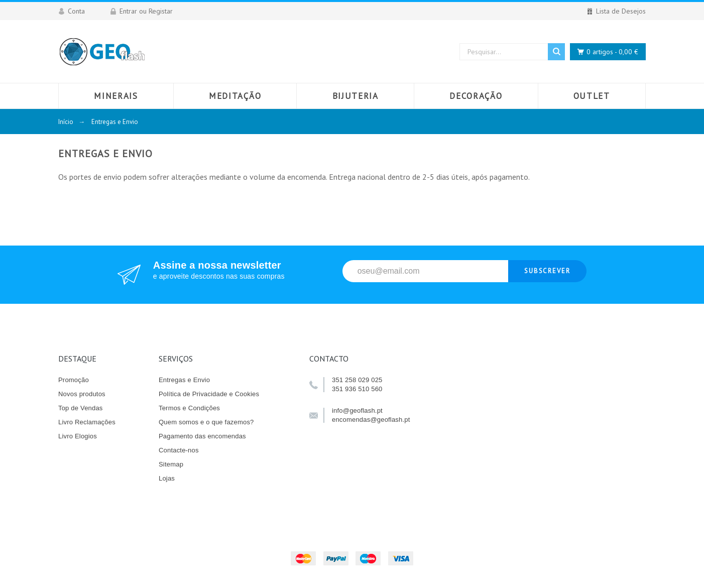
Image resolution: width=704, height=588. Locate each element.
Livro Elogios (78, 436)
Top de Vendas (81, 408)
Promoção (74, 380)
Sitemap (171, 464)
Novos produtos (82, 394)
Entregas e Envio (184, 380)
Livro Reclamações (87, 422)
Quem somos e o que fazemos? (206, 422)
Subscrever (548, 271)
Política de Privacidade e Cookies (209, 394)
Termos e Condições (189, 408)
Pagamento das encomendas (202, 436)
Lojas (167, 478)
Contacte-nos (179, 450)
